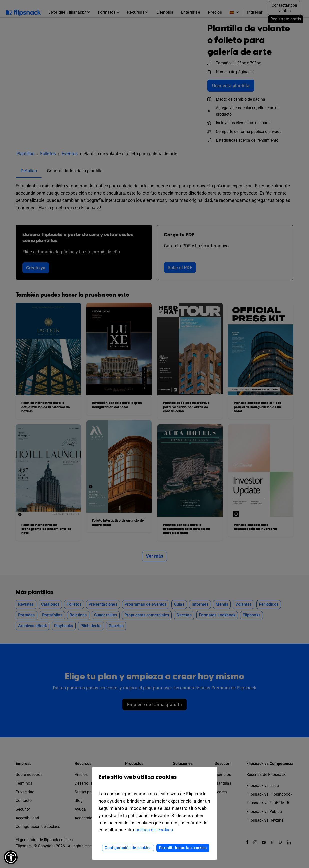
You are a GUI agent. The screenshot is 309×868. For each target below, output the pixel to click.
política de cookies (154, 830)
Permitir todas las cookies (183, 848)
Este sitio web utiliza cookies (154, 781)
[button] (11, 857)
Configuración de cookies (128, 848)
